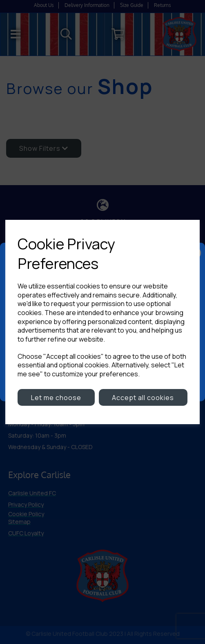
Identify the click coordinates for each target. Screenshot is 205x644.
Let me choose (56, 398)
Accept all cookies (143, 398)
